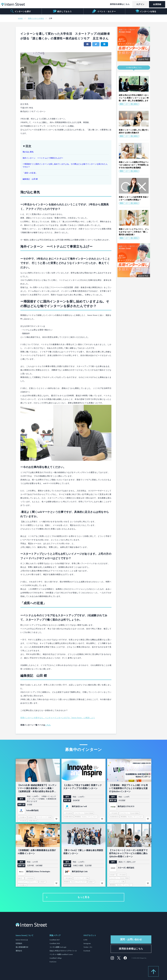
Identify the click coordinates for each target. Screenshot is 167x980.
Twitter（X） (88, 947)
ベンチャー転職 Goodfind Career (61, 954)
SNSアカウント (90, 935)
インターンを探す (21, 11)
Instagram (87, 943)
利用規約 (19, 943)
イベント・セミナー (104, 11)
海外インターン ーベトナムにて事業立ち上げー (43, 158)
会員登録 (157, 4)
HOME (20, 18)
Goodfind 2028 (55, 943)
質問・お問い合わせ (131, 939)
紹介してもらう (62, 11)
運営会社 (19, 951)
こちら (48, 725)
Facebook (87, 951)
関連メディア (55, 935)
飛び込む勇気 (28, 152)
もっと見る (67, 897)
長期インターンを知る (36, 18)
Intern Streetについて (25, 935)
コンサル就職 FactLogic (58, 947)
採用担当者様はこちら (120, 4)
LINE (85, 940)
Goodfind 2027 (55, 940)
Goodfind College (56, 958)
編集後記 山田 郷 (30, 179)
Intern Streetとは (22, 940)
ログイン (140, 4)
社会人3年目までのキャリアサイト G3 (63, 951)
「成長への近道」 (30, 173)
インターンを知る (146, 11)
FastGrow (53, 962)
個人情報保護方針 (22, 947)
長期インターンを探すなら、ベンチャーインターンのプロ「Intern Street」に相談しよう (58, 718)
